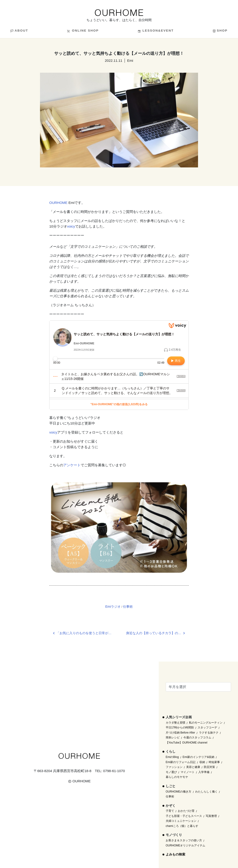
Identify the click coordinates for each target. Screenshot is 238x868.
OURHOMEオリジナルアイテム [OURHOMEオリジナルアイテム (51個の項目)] (186, 845)
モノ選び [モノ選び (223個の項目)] (171, 772)
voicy (71, 226)
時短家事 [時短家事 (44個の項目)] (214, 762)
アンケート (72, 465)
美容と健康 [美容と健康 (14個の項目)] (193, 767)
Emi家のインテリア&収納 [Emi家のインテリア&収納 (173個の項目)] (199, 757)
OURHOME (58, 203)
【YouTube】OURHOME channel (187, 743)
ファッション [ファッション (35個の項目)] (174, 767)
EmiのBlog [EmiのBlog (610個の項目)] (172, 757)
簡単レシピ (173, 737)
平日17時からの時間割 (180, 728)
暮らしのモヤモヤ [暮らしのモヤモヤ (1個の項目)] (177, 777)
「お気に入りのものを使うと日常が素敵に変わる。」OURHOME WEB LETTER (88, 633)
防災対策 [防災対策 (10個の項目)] (209, 767)
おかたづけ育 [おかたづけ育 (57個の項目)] (186, 811)
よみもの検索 (175, 854)
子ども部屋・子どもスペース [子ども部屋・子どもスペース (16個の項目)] (184, 816)
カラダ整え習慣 (175, 723)
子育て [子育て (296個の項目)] (170, 811)
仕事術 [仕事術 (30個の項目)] (170, 796)
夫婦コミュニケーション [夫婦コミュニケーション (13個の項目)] (181, 821)
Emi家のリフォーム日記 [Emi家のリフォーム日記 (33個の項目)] (181, 762)
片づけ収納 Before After (180, 733)
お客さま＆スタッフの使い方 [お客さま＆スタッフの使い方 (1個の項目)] (184, 840)
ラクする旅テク (209, 733)
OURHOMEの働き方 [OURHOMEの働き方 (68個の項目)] (179, 792)
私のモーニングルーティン (206, 723)
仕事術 (128, 607)
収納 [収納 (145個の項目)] (202, 762)
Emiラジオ (113, 607)
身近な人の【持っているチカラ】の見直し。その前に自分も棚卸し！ (157, 633)
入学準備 (204, 772)
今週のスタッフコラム (197, 737)
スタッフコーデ (207, 728)
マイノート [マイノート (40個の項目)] (188, 772)
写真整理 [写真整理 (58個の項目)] (211, 816)
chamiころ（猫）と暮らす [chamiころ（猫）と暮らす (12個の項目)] (182, 826)
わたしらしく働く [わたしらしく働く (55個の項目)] (206, 792)
